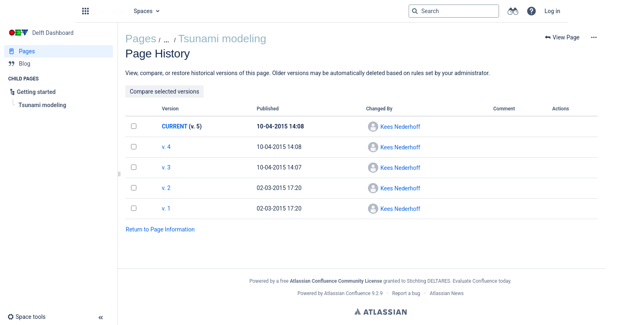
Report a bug (406, 293)
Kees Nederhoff (400, 127)
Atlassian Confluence (347, 293)
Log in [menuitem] (552, 11)
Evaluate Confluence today (481, 281)
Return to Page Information (160, 229)
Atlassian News (447, 293)
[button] (85, 11)
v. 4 (166, 147)
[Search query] (454, 11)
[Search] (415, 11)
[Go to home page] (110, 11)
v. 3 (166, 167)
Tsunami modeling (222, 39)
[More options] (594, 37)
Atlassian (381, 311)
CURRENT (175, 126)
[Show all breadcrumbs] (166, 40)
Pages (141, 39)
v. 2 (166, 188)
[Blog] (59, 64)
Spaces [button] (143, 11)
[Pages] (59, 51)
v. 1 (166, 208)
